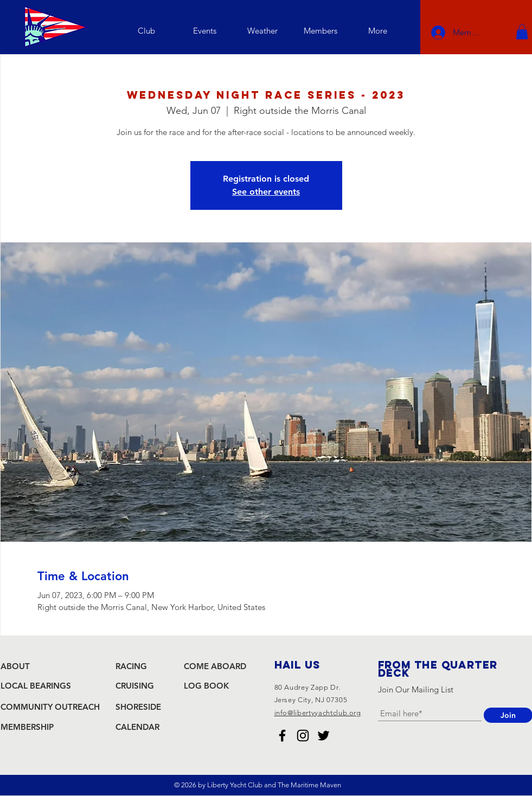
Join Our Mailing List (416, 689)
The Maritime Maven (309, 785)
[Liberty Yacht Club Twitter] (323, 736)
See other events (266, 192)
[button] (147, 31)
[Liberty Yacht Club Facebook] (282, 736)
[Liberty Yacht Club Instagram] (303, 736)
